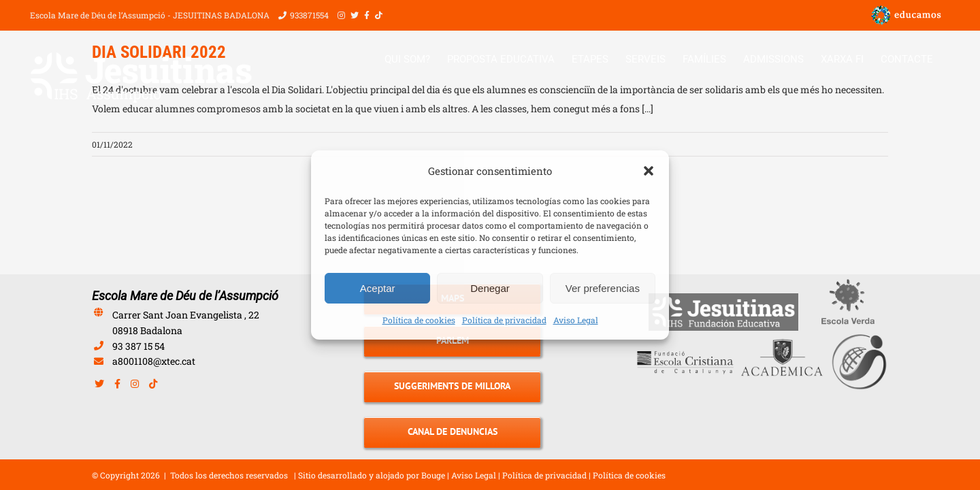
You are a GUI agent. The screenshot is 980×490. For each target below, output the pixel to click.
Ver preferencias (603, 288)
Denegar (490, 288)
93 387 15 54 (138, 346)
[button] (649, 171)
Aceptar (378, 288)
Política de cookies (419, 320)
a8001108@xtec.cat (154, 361)
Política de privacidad (504, 320)
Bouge (433, 475)
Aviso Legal (576, 320)
